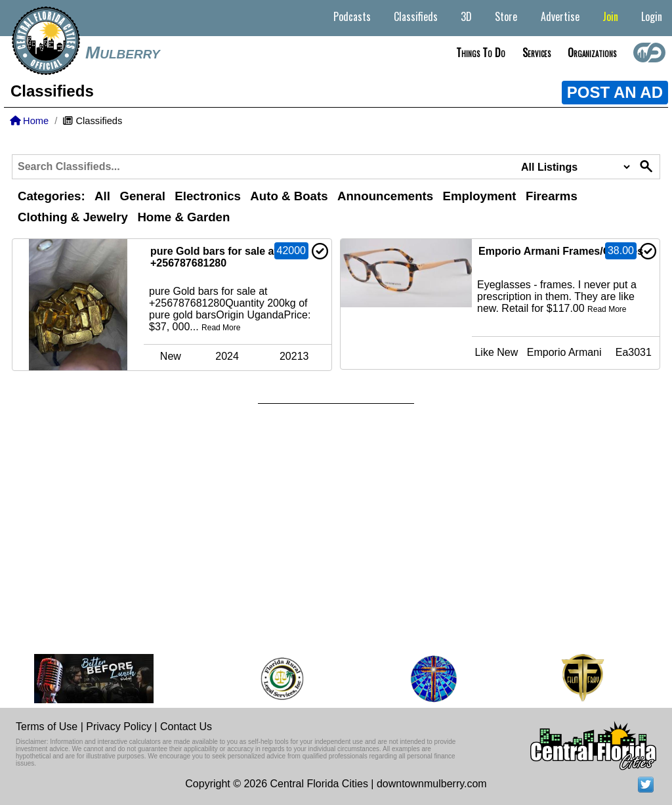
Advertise (560, 16)
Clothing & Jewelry (73, 217)
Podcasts (352, 16)
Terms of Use (47, 727)
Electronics (208, 196)
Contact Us (186, 727)
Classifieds (416, 16)
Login (652, 16)
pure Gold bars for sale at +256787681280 (214, 257)
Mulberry (123, 53)
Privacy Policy (119, 727)
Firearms (552, 196)
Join (610, 16)
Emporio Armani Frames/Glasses (561, 251)
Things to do (481, 53)
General (142, 196)
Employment (480, 196)
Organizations (592, 53)
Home (29, 121)
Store (506, 16)
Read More (221, 328)
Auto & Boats (289, 196)
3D (466, 16)
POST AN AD (615, 92)
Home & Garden (183, 217)
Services (536, 53)
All (102, 196)
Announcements (385, 196)
